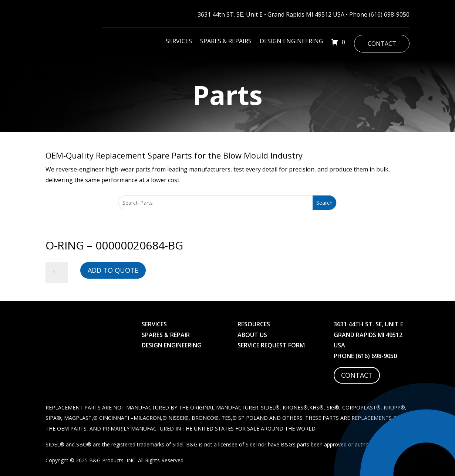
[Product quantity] (57, 272)
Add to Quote (113, 270)
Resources (254, 324)
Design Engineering (291, 42)
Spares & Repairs (226, 42)
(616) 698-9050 (389, 14)
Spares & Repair (166, 335)
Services (179, 42)
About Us (252, 335)
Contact (382, 44)
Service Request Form (271, 345)
